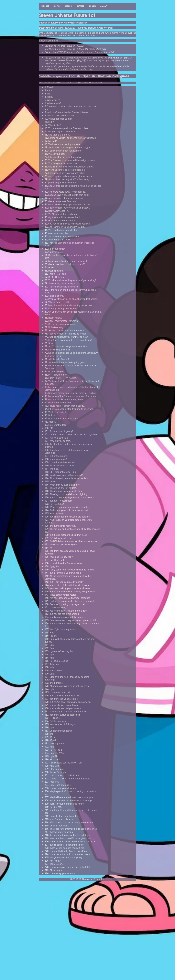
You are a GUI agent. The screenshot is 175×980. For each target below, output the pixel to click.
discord (69, 6)
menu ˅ (104, 6)
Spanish (89, 76)
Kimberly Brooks (86, 28)
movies (57, 6)
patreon (81, 6)
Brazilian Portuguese (113, 76)
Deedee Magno (47, 28)
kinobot (45, 6)
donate (92, 6)
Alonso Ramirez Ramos (75, 23)
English (74, 76)
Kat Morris (56, 23)
